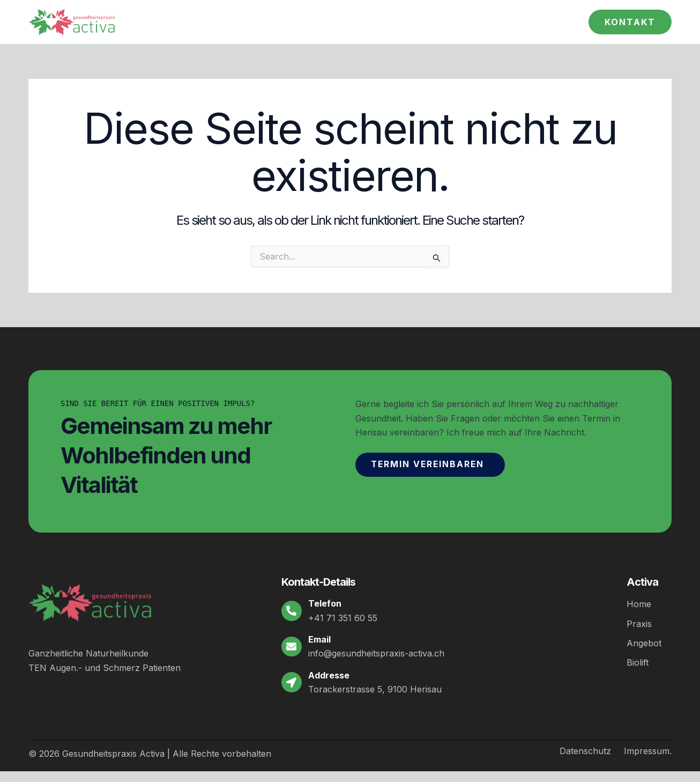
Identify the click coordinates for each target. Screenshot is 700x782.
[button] (630, 22)
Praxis (639, 623)
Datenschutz (585, 751)
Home (639, 604)
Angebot (644, 643)
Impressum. (648, 751)
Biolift (638, 662)
